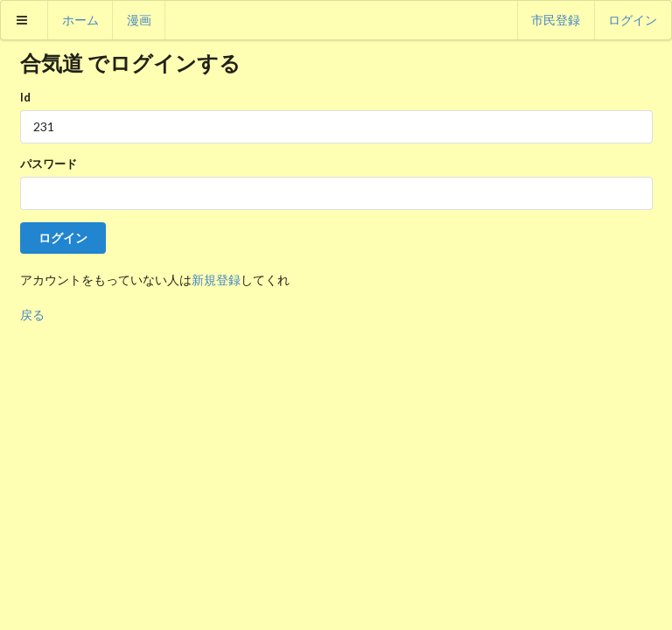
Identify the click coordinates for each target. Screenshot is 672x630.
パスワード (49, 164)
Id (25, 97)
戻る (32, 315)
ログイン (633, 20)
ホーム (80, 20)
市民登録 (556, 20)
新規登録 (216, 280)
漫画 (139, 20)
